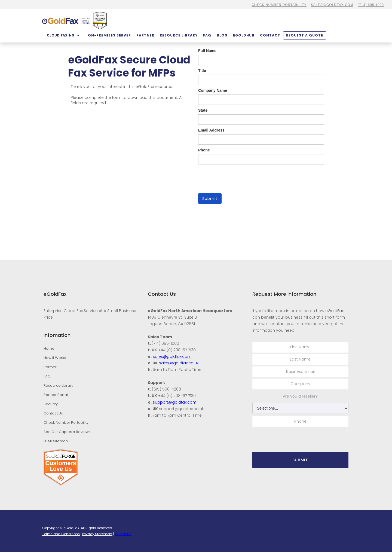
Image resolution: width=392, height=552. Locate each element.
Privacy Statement (97, 534)
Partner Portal (56, 395)
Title (202, 71)
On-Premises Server (109, 35)
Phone (204, 150)
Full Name (207, 51)
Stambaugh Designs (335, 528)
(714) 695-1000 (371, 5)
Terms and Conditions (61, 534)
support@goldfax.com (175, 402)
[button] (63, 35)
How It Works (55, 358)
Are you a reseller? (300, 396)
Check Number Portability (66, 423)
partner (145, 35)
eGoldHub (244, 35)
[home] (66, 21)
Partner (50, 367)
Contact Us (53, 413)
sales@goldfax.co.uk (179, 363)
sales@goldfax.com (332, 5)
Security (51, 404)
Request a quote (305, 35)
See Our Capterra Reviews (67, 432)
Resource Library (179, 35)
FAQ (207, 35)
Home (49, 348)
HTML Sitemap (56, 441)
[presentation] (240, 178)
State (203, 110)
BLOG (222, 35)
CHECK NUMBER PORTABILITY (279, 5)
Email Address (211, 130)
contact (270, 35)
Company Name (213, 90)
